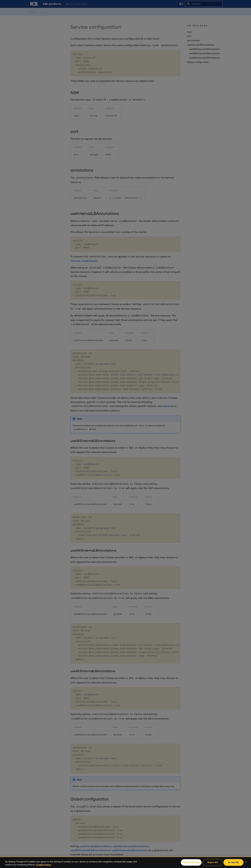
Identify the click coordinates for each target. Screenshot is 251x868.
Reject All (213, 862)
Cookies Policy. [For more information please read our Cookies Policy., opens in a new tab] (43, 865)
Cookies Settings (191, 862)
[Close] (246, 862)
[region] (125, 862)
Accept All (233, 862)
